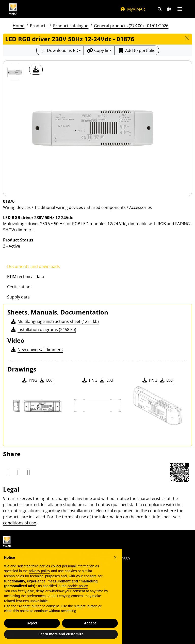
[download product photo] (36, 70)
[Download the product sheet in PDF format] (60, 50)
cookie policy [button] (78, 590)
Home (19, 26)
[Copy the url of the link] (99, 50)
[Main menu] (180, 9)
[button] (115, 561)
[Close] (187, 38)
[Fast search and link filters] (160, 9)
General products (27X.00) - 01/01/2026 (131, 26)
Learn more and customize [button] (61, 638)
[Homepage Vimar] (13, 9)
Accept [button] (90, 627)
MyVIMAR (133, 9)
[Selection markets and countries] (169, 9)
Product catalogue (71, 26)
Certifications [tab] (20, 287)
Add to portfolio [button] (137, 50)
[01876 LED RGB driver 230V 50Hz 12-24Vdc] (15, 73)
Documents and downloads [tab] (34, 266)
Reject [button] (32, 627)
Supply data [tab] (18, 297)
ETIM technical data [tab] (26, 277)
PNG (29, 380)
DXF (46, 380)
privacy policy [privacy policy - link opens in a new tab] (39, 575)
